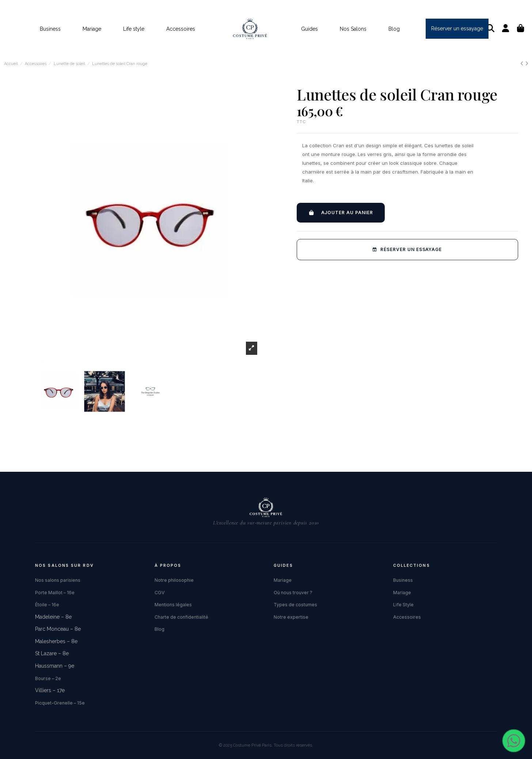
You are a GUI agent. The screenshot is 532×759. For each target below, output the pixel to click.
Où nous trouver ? (293, 593)
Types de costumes (295, 605)
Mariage (283, 580)
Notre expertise (291, 617)
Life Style (403, 605)
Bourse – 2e (48, 678)
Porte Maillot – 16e (55, 593)
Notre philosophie (174, 580)
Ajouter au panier (341, 212)
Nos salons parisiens (58, 580)
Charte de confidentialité (181, 617)
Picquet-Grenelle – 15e (60, 703)
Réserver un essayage (407, 249)
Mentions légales (173, 605)
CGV (160, 593)
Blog (159, 629)
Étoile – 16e (47, 605)
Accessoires (407, 617)
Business (403, 580)
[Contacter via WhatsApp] (514, 741)
